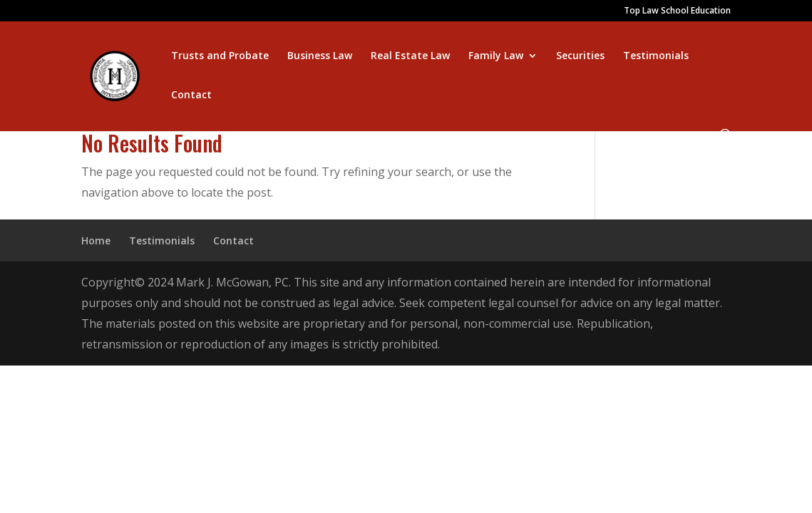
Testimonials (656, 56)
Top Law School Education (677, 11)
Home (96, 240)
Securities (580, 56)
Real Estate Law (410, 56)
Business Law (320, 56)
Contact (191, 95)
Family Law (496, 56)
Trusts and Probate (220, 56)
